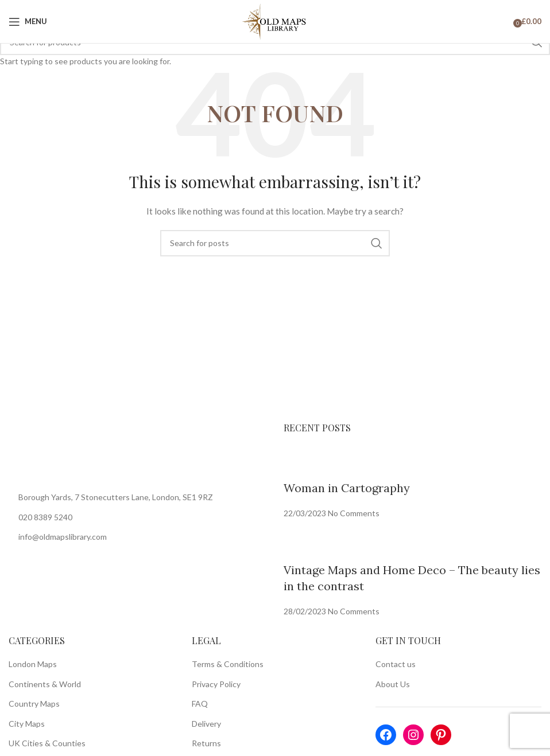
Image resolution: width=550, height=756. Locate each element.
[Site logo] (275, 20)
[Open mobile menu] (28, 22)
